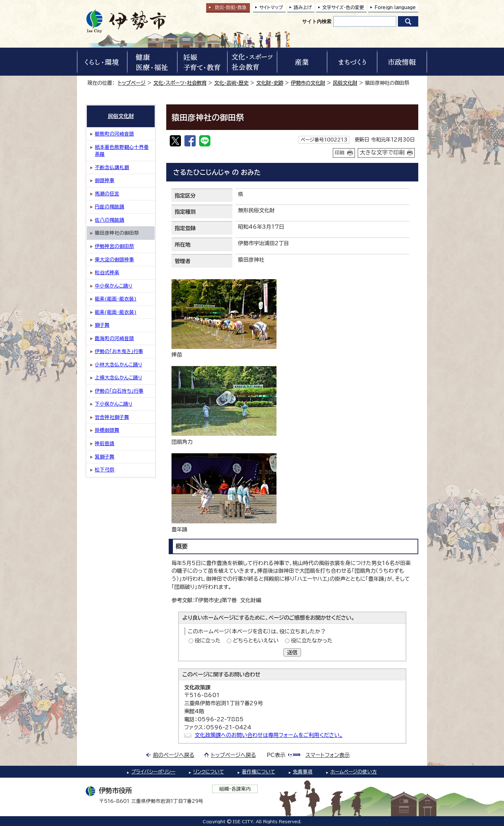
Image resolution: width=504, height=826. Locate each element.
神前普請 (105, 443)
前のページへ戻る (174, 755)
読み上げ (303, 8)
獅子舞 (102, 325)
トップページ (132, 83)
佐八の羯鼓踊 (110, 220)
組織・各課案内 (235, 789)
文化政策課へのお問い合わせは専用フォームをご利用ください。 (269, 735)
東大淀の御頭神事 (114, 260)
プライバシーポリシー (153, 772)
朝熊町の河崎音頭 (114, 134)
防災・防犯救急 (231, 8)
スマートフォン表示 (328, 755)
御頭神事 (105, 180)
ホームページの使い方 (354, 772)
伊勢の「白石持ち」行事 (119, 391)
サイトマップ (271, 8)
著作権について (258, 772)
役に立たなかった (312, 641)
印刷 (340, 153)
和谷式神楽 (107, 273)
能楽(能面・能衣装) (116, 299)
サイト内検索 (317, 21)
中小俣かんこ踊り (114, 286)
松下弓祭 (105, 470)
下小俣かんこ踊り (114, 404)
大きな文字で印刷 (382, 152)
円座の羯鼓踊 (110, 207)
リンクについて (209, 772)
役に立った (208, 641)
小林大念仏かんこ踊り (118, 365)
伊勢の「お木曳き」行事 (119, 351)
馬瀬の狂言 (107, 194)
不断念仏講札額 (112, 167)
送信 (292, 652)
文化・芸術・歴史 (231, 83)
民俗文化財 (345, 83)
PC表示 (276, 755)
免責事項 (303, 772)
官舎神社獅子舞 (112, 417)
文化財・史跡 (270, 83)
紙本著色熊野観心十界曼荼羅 (122, 151)
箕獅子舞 (105, 457)
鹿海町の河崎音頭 (114, 338)
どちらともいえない (256, 641)
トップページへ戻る (234, 755)
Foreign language (395, 8)
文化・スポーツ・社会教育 (180, 83)
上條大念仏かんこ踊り (118, 378)
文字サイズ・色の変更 (343, 8)
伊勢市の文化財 (308, 83)
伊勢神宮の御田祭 (114, 246)
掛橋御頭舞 (107, 430)
